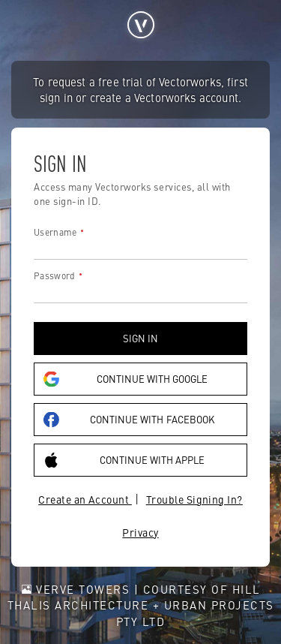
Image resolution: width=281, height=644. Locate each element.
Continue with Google (126, 379)
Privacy (140, 532)
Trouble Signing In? (194, 499)
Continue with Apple (124, 460)
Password (54, 275)
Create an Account (85, 499)
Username (55, 232)
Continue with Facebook (129, 419)
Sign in (140, 338)
